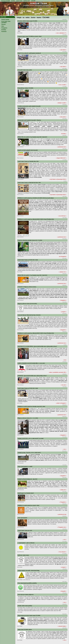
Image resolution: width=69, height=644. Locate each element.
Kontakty (13, 1)
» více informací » (62, 216)
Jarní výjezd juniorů (22, 518)
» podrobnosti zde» (62, 514)
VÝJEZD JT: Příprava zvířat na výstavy (27, 287)
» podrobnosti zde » (62, 147)
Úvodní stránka (5, 20)
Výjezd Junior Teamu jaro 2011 (25, 531)
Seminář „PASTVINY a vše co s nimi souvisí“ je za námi (31, 438)
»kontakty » (64, 134)
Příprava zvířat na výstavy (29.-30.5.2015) (27, 304)
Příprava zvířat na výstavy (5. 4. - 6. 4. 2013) (28, 418)
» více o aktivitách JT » (61, 33)
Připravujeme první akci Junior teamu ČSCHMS (29, 616)
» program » (64, 312)
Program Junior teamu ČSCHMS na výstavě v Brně (30, 36)
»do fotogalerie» (63, 257)
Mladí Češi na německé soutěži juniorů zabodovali (29, 53)
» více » (65, 449)
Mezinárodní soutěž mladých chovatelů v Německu (29, 120)
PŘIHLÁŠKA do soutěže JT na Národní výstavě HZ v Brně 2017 (32, 137)
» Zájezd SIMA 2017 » (61, 158)
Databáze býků (27, 1)
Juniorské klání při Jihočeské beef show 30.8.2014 (29, 315)
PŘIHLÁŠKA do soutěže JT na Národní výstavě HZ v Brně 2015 (32, 275)
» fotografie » (63, 591)
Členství (4, 24)
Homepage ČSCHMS (6, 1)
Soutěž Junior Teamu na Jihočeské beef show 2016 (29, 183)
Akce (3, 26)
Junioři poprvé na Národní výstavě (26, 493)
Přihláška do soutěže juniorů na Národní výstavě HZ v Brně (31, 406)
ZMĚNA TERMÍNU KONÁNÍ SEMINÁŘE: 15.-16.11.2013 (31, 363)
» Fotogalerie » (63, 502)
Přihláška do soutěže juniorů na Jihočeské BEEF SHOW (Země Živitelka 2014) (36, 333)
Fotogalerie (4, 28)
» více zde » (64, 385)
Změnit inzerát (19, 1)
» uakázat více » (63, 272)
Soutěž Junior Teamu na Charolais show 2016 (28, 161)
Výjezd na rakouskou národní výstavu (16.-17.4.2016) (30, 240)
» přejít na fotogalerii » (61, 403)
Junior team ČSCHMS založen (25, 630)
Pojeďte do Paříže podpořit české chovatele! (28, 150)
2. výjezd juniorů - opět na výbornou (26, 543)
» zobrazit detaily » (62, 626)
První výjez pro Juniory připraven (26, 595)
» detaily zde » (63, 490)
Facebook (4, 32)
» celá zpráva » (63, 117)
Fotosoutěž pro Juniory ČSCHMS (25, 88)
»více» (65, 360)
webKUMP (33, 1)
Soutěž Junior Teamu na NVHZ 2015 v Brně (28, 260)
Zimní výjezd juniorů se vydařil (25, 466)
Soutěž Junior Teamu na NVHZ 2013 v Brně (28, 388)
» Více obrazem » (62, 552)
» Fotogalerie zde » (62, 527)
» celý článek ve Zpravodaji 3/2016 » (58, 195)
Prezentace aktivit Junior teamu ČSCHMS (27, 21)
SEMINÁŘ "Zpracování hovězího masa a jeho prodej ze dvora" (32, 376)
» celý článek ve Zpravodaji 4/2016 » (58, 179)
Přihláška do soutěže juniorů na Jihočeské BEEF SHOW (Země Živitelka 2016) (36, 219)
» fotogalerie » (63, 300)
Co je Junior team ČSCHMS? (6, 22)
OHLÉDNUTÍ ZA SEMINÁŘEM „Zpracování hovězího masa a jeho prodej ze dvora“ (37, 346)
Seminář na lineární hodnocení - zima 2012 (28, 479)
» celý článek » (63, 50)
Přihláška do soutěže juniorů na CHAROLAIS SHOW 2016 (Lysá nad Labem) (36, 198)
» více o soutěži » (62, 85)
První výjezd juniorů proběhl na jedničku (27, 583)
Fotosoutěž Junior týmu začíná (25, 70)
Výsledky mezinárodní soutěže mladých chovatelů (29, 106)
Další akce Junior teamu (23, 555)
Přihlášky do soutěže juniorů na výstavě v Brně (28, 505)
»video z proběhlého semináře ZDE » (58, 372)
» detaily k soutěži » (62, 103)
